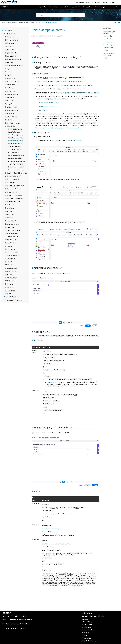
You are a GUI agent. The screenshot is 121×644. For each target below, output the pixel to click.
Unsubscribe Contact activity (17, 161)
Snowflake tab (11, 249)
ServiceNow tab (11, 240)
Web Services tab (12, 278)
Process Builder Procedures (14, 300)
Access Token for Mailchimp (50, 529)
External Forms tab (12, 40)
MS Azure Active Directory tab (16, 186)
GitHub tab (10, 101)
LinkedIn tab (10, 120)
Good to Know (109, 39)
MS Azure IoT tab (12, 192)
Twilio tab (9, 265)
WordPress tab (11, 281)
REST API (85, 635)
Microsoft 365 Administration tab (17, 173)
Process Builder (53, 7)
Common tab (10, 43)
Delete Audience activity (15, 138)
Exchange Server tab (13, 94)
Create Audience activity (15, 132)
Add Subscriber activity (15, 129)
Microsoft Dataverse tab (14, 176)
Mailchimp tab (36, 22)
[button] (3, 30)
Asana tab (10, 62)
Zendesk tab (10, 287)
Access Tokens (88, 7)
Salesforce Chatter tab (13, 231)
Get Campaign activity (15, 150)
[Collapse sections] (115, 22)
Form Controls (86, 627)
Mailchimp (61, 36)
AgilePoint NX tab (12, 53)
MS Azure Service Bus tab (14, 195)
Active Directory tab (12, 50)
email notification (48, 78)
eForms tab (10, 37)
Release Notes (86, 638)
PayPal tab (10, 218)
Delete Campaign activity (50, 22)
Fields (106, 51)
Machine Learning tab (13, 123)
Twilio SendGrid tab (12, 268)
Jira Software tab (12, 117)
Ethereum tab (11, 91)
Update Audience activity (15, 164)
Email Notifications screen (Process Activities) (70, 81)
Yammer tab (10, 284)
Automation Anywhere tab (14, 66)
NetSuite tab (10, 208)
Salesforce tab (11, 227)
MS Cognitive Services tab (14, 199)
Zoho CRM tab (11, 291)
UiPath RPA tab (11, 271)
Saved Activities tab (12, 237)
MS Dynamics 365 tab (13, 202)
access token (54, 507)
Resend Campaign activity (16, 155)
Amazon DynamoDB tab (14, 59)
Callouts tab (10, 47)
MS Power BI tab (12, 205)
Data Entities (76, 7)
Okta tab (9, 211)
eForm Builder (65, 7)
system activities (61, 99)
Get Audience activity (14, 147)
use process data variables (61, 85)
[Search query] (60, 15)
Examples (115, 7)
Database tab (11, 78)
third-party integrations (59, 114)
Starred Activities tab (13, 255)
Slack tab (9, 246)
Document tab (11, 85)
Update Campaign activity (16, 167)
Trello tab (9, 262)
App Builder (42, 7)
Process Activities (24, 22)
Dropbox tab (10, 88)
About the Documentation (90, 641)
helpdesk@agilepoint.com (96, 616)
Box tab (9, 75)
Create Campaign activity (15, 135)
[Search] (83, 15)
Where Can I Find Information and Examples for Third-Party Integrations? (59, 128)
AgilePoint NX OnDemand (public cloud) (48, 67)
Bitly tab (9, 69)
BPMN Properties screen (47, 106)
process (75, 354)
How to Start (108, 42)
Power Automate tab (13, 224)
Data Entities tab (11, 56)
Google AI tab (11, 104)
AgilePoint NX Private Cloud (72, 67)
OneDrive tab (10, 215)
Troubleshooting (87, 622)
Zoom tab (9, 294)
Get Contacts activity (14, 152)
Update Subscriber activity (16, 170)
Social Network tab (12, 253)
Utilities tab (10, 275)
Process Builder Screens (12, 297)
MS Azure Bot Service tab (14, 189)
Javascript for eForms (88, 630)
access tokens (51, 514)
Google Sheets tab (12, 110)
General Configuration (110, 45)
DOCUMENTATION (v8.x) (83, 2)
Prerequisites (109, 36)
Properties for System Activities (49, 103)
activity (36, 36)
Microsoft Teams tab (13, 179)
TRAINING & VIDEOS (101, 2)
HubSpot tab (10, 113)
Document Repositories (102, 7)
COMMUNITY (114, 2)
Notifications (43, 110)
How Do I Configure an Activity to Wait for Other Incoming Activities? (77, 93)
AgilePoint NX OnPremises (91, 67)
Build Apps (5, 7)
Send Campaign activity (15, 158)
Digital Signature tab (13, 82)
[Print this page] (119, 22)
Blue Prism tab (11, 72)
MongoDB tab (11, 183)
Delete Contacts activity (15, 144)
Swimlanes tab (11, 259)
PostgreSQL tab (11, 221)
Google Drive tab (11, 107)
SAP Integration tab (12, 234)
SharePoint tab (11, 243)
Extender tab (10, 98)
